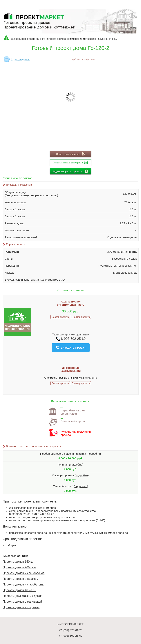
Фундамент (12, 252)
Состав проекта (60, 317)
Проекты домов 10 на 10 (19, 590)
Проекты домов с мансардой (22, 602)
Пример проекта (81, 317)
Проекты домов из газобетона (23, 584)
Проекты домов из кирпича (21, 607)
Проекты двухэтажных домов (23, 596)
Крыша (9, 273)
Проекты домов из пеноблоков (24, 573)
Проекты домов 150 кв (18, 562)
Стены (9, 259)
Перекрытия (13, 266)
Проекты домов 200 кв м (19, 567)
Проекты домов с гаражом (21, 579)
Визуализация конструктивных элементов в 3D (35, 280)
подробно (94, 454)
